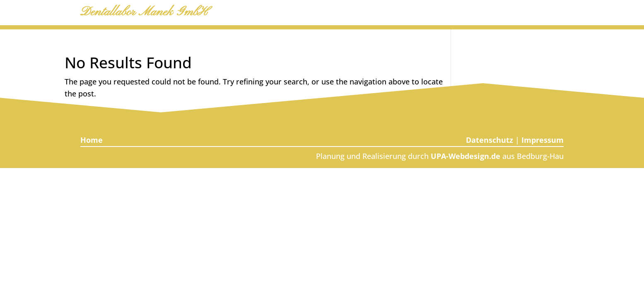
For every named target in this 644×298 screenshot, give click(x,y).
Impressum (543, 140)
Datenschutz (490, 140)
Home (92, 140)
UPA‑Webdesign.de (466, 156)
